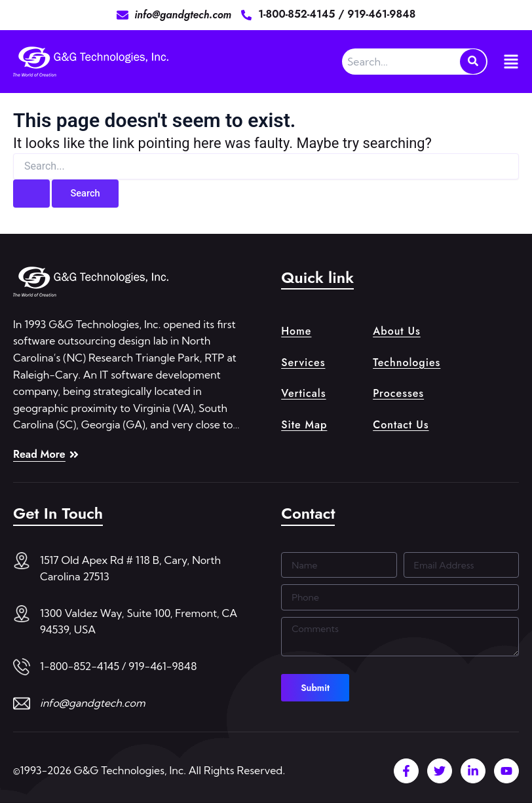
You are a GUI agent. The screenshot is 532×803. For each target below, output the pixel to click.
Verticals (303, 393)
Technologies (407, 363)
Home (296, 331)
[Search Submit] (31, 194)
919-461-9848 (381, 14)
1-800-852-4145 (298, 14)
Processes (398, 393)
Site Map (304, 425)
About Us (397, 331)
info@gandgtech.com (93, 703)
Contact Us (401, 425)
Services (303, 363)
